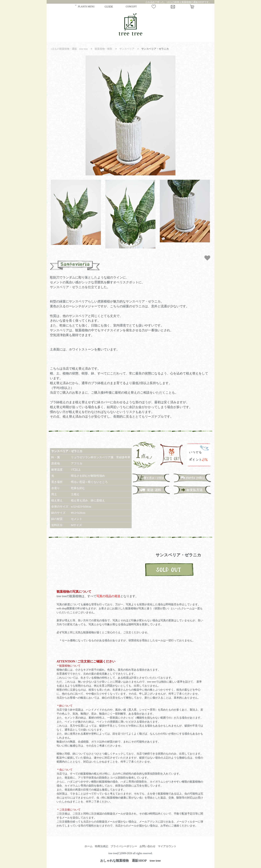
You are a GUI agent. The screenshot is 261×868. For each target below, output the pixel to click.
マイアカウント (167, 846)
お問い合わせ (147, 846)
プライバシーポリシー (124, 846)
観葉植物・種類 (103, 49)
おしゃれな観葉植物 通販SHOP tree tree (130, 861)
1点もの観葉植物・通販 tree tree (69, 49)
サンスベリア (127, 49)
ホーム (89, 846)
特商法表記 (102, 846)
